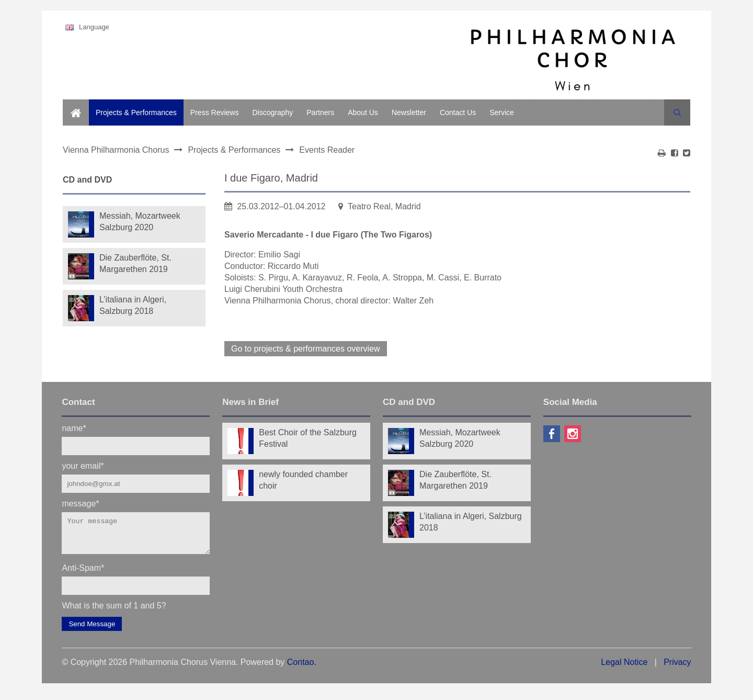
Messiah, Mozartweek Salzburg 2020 (140, 222)
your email (83, 465)
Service (502, 112)
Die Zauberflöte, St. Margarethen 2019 (135, 263)
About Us (363, 112)
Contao (301, 668)
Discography (272, 112)
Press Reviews (215, 112)
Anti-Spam (83, 574)
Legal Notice (624, 668)
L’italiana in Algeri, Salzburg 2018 (133, 305)
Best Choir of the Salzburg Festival (308, 438)
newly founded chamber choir (303, 480)
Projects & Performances (136, 112)
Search (677, 112)
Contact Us (458, 112)
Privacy (677, 668)
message (80, 503)
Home (72, 105)
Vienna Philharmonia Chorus (116, 150)
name (74, 428)
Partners (320, 112)
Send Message (92, 630)
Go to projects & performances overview (306, 349)
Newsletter (409, 112)
